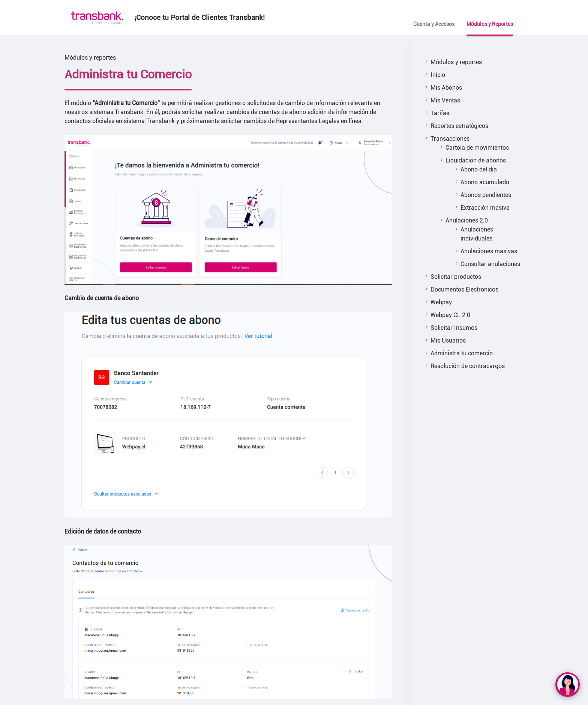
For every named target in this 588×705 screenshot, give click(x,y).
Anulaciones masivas (489, 251)
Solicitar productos (456, 277)
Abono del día (479, 169)
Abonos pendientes (486, 195)
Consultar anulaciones (490, 264)
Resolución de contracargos (468, 366)
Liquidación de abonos (476, 160)
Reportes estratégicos (459, 126)
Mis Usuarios (448, 340)
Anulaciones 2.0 (467, 220)
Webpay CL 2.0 (450, 315)
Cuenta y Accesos (434, 24)
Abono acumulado (485, 182)
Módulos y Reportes (490, 24)
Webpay (441, 302)
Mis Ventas (445, 100)
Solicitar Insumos (454, 328)
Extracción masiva (485, 208)
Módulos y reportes (456, 62)
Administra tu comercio (462, 353)
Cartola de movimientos (477, 148)
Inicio (438, 75)
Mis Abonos (446, 88)
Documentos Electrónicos (464, 289)
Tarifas (440, 113)
